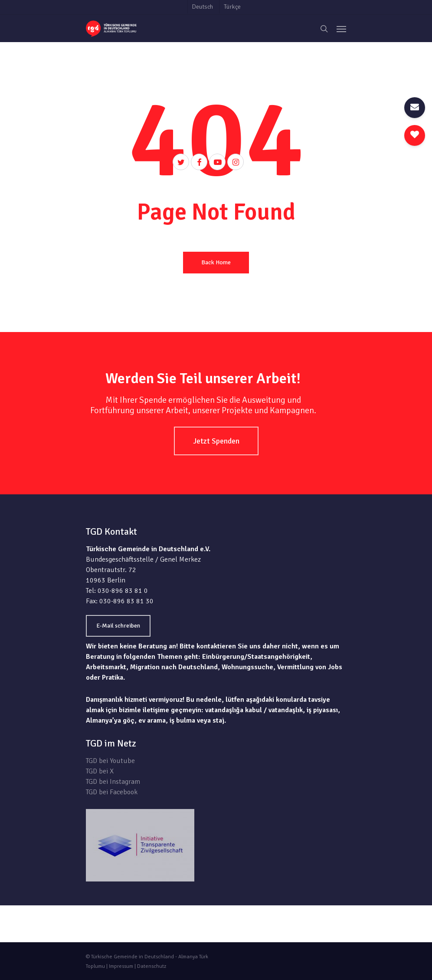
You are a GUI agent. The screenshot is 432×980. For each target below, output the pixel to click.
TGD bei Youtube (110, 761)
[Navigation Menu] (341, 29)
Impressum (121, 966)
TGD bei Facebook (112, 792)
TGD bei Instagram (113, 782)
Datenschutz (152, 966)
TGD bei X (100, 771)
